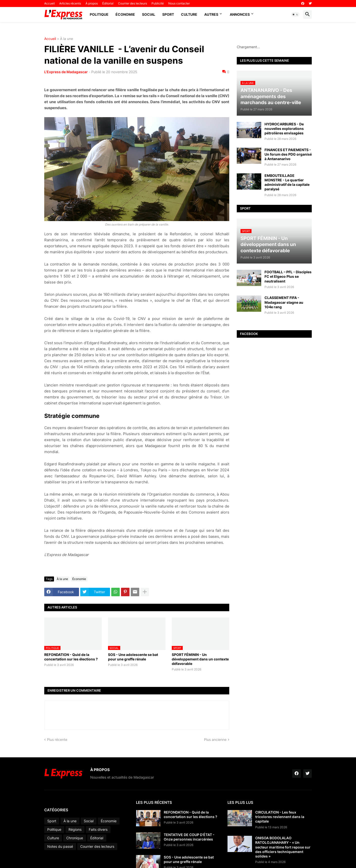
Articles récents (70, 3)
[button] (295, 14)
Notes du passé (60, 846)
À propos (92, 3)
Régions (75, 829)
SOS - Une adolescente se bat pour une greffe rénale (133, 657)
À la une (66, 39)
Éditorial (108, 3)
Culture (189, 14)
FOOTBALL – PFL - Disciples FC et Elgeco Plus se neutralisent (288, 276)
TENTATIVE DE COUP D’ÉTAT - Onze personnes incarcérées (189, 837)
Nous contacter (179, 3)
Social (149, 14)
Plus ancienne (215, 739)
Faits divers (98, 829)
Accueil (49, 3)
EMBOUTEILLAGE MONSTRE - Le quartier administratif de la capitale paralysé (287, 182)
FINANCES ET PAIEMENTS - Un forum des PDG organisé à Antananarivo (288, 154)
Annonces (240, 14)
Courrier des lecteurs (132, 3)
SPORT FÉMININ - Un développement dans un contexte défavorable (200, 659)
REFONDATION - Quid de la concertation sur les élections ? (71, 657)
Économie (125, 14)
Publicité (158, 3)
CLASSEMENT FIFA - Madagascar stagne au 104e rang (284, 302)
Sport (168, 14)
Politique (99, 14)
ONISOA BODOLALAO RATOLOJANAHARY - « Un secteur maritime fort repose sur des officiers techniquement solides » (283, 847)
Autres (211, 14)
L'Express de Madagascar (66, 72)
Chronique (75, 838)
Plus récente (57, 739)
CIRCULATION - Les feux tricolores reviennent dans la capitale (280, 817)
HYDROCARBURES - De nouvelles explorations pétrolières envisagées (284, 129)
